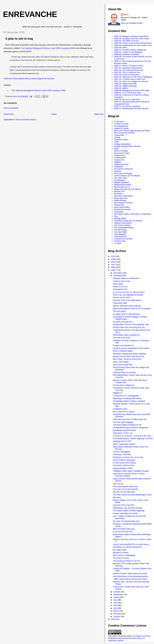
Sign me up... (119, 484)
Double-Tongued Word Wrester (128, 146)
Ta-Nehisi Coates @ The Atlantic (128, 221)
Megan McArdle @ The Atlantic (128, 189)
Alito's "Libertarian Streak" (124, 444)
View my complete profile (132, 23)
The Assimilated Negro (124, 227)
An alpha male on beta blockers (127, 314)
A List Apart (119, 122)
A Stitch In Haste (121, 124)
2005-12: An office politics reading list (130, 50)
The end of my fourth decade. (126, 489)
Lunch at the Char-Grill (123, 532)
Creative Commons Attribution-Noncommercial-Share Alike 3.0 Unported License (129, 638)
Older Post (99, 114)
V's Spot (118, 243)
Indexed (118, 171)
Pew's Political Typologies (124, 460)
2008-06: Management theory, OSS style (132, 90)
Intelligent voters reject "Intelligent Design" (131, 471)
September (118, 594)
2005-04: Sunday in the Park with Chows (132, 39)
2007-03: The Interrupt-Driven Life (129, 70)
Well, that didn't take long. (124, 529)
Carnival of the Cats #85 (123, 505)
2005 (114, 270)
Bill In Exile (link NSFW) (124, 133)
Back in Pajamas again (123, 351)
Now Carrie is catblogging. (124, 555)
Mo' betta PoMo (120, 550)
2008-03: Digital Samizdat (125, 84)
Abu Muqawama (121, 126)
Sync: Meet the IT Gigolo (124, 412)
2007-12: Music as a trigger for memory (131, 81)
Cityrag (117, 137)
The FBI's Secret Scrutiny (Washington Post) (132, 495)
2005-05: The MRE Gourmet (126, 41)
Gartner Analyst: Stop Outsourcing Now (130, 573)
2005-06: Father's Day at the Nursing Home (133, 43)
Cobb (116, 142)
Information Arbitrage (123, 173)
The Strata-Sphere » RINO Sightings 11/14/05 (133, 438)
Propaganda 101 (120, 289)
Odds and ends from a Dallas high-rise (130, 419)
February (118, 614)
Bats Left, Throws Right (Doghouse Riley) (132, 131)
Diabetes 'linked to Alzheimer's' (126, 278)
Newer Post (9, 114)
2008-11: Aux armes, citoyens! (127, 106)
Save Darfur (118, 284)
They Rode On (120, 236)
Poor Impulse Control (123, 203)
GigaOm (118, 162)
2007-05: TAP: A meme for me (127, 72)
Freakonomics (120, 158)
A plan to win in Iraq (19, 39)
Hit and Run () (124, 169)
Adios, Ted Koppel (121, 362)
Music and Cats (121, 198)
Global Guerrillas (121, 164)
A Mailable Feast (120, 409)
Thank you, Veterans (122, 454)
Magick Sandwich (122, 182)
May (115, 605)
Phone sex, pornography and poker (128, 295)
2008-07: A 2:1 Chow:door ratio (128, 93)
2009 (114, 259)
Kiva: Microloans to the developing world (130, 576)
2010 (114, 256)
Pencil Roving (120, 200)
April (116, 608)
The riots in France (121, 558)
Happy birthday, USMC (123, 468)
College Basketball (122, 144)
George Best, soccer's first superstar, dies (131, 324)
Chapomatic (119, 135)
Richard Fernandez (122, 209)
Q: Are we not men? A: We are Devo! (129, 292)
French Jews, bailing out (123, 385)
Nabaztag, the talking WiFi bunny (127, 398)
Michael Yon (119, 191)
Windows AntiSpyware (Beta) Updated (129, 354)
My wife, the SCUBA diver (124, 492)
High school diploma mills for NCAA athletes (132, 308)
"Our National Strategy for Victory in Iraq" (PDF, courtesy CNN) (47, 48)
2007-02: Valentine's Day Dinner (128, 68)
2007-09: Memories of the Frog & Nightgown (133, 77)
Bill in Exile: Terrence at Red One (127, 359)
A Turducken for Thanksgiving (126, 396)
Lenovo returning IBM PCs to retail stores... (132, 544)
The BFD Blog (120, 230)
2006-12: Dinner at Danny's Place (129, 66)
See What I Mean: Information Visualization (133, 214)
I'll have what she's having (124, 463)
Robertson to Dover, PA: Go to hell (128, 457)
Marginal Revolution (123, 185)
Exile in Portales (121, 151)
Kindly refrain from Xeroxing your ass (129, 327)
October (117, 592)
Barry (126, 15)
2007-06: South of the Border (127, 75)
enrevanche (30, 14)
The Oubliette (120, 234)
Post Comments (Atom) (26, 120)
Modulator (118, 194)
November (118, 276)
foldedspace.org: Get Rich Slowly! (128, 508)
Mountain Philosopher (124, 196)
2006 (114, 267)
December (118, 273)
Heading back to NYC (122, 441)
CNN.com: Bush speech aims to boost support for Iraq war (29, 79)
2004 (114, 619)
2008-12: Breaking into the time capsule (131, 108)
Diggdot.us (118, 393)
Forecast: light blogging (123, 422)
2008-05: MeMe (121, 88)
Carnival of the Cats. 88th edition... (128, 300)
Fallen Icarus (120, 155)
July (115, 600)
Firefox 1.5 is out (120, 287)
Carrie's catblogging (122, 452)
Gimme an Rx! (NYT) (122, 298)
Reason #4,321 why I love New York (128, 356)
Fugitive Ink (119, 160)
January (117, 616)
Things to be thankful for (123, 345)
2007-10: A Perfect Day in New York (130, 79)
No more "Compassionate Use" (126, 521)
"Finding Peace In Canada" (125, 372)
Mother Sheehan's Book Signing (127, 306)
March (116, 611)
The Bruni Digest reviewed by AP (127, 425)
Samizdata (119, 212)
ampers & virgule (121, 128)
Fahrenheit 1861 (120, 303)
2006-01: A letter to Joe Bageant (128, 52)
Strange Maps (120, 218)
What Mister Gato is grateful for (126, 335)
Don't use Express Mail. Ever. (126, 486)
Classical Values (121, 140)
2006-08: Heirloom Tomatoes (127, 54)
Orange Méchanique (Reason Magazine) (131, 428)
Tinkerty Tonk (120, 241)
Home (54, 114)
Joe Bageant (120, 180)
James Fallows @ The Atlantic (127, 176)
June (116, 603)
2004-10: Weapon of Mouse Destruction (131, 36)
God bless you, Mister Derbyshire (127, 547)
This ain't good (119, 311)
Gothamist (119, 167)
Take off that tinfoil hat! (123, 365)
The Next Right (121, 232)
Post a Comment (11, 108)
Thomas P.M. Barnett (123, 239)
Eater (116, 149)
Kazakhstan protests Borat (124, 430)
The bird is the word (121, 338)
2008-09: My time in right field (127, 99)
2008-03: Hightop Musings (125, 86)
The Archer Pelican (122, 225)
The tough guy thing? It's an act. (127, 561)
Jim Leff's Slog (120, 178)
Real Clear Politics (122, 207)
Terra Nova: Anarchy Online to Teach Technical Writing (129, 475)
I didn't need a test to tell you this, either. (130, 579)
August (117, 597)
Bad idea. (117, 497)
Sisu (116, 216)
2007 (114, 265)
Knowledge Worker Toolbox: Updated (129, 401)
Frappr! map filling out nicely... (126, 513)
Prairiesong (119, 205)
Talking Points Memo (123, 223)
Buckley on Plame (121, 553)
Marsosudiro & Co (122, 187)
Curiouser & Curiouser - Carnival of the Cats (132, 436)
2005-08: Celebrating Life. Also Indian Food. (133, 45)
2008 (114, 262)
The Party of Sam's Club (123, 465)
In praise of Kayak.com (123, 322)
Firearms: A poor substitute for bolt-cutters (131, 348)
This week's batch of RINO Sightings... (129, 511)
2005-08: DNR (120, 48)
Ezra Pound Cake (122, 153)
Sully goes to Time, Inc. (123, 433)
